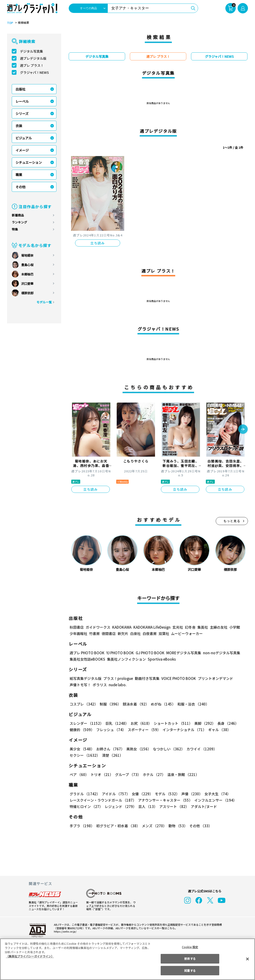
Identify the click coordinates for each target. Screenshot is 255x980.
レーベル (22, 101)
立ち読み (98, 243)
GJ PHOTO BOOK (148, 653)
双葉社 (164, 633)
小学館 (234, 627)
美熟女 (138, 749)
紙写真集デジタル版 (86, 678)
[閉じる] (247, 959)
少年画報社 (78, 633)
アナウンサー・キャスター (165, 800)
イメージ (22, 150)
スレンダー (86, 723)
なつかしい (167, 749)
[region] (127, 959)
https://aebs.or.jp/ (64, 931)
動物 (177, 826)
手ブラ (82, 826)
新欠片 (123, 633)
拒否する (190, 958)
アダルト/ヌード (203, 806)
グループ (127, 774)
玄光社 (177, 627)
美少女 (82, 749)
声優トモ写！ (80, 685)
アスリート (173, 806)
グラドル (85, 794)
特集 (15, 229)
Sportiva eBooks (160, 659)
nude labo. (117, 685)
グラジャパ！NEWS (34, 72)
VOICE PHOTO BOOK (177, 678)
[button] (243, 430)
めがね (162, 704)
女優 (141, 794)
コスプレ (84, 704)
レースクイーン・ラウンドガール (103, 800)
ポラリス (100, 685)
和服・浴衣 (192, 704)
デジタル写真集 (32, 51)
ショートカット (171, 723)
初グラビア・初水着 (118, 826)
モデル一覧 (44, 302)
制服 (110, 704)
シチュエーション (29, 162)
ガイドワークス (98, 627)
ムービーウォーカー (187, 633)
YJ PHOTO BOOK (119, 653)
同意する (190, 970)
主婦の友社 (218, 627)
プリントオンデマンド (213, 678)
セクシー (232, 749)
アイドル (115, 794)
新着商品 (18, 215)
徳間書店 (109, 633)
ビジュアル (24, 138)
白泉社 (135, 633)
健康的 (82, 730)
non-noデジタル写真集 (218, 653)
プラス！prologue (118, 678)
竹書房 (94, 633)
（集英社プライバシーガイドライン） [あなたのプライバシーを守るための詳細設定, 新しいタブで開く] (30, 956)
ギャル (218, 730)
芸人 (147, 806)
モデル (166, 794)
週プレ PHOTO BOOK (87, 653)
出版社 (20, 89)
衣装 (19, 126)
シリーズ (22, 114)
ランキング (19, 222)
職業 (19, 175)
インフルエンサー (215, 800)
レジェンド (120, 806)
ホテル (153, 774)
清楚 (80, 755)
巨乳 (116, 723)
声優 (190, 794)
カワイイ (200, 749)
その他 (20, 187)
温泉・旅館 (182, 774)
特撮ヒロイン (86, 806)
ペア (79, 774)
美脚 (203, 723)
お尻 (140, 723)
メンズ (153, 826)
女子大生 (215, 794)
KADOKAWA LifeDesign (152, 627)
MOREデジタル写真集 (181, 653)
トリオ (102, 774)
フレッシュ (110, 730)
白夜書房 (150, 633)
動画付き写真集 (146, 678)
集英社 (202, 627)
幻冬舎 (189, 627)
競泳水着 (135, 704)
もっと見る (232, 521)
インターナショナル (184, 730)
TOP (10, 23)
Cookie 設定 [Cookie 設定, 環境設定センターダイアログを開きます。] (190, 947)
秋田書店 (77, 627)
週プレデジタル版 (33, 58)
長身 (225, 723)
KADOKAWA (122, 627)
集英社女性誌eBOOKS (87, 659)
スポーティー (143, 730)
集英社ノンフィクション (126, 659)
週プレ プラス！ (32, 65)
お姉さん (110, 749)
